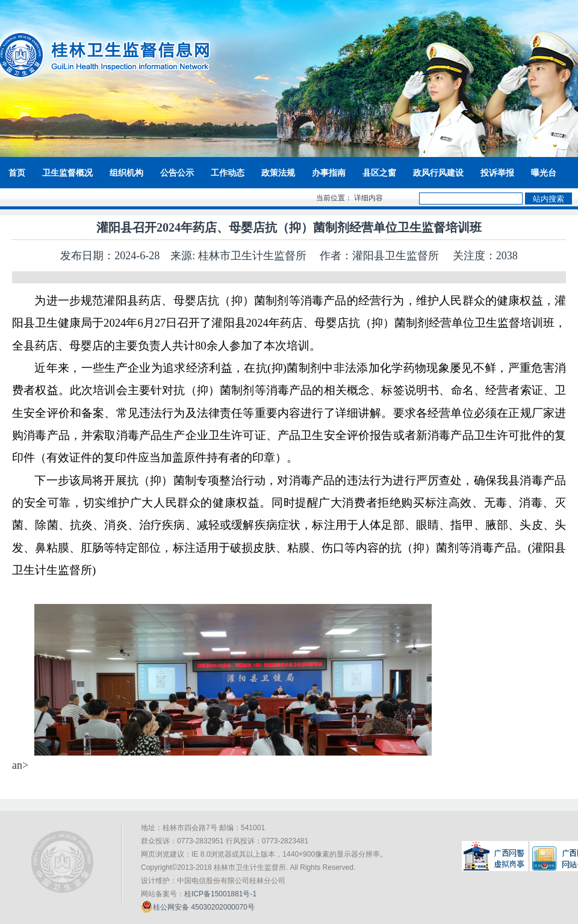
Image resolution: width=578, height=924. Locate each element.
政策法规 (278, 173)
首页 (17, 173)
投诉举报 (497, 173)
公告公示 (177, 173)
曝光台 (544, 173)
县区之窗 (379, 173)
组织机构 (126, 173)
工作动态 (228, 173)
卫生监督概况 (67, 173)
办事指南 (329, 173)
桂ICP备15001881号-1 (220, 894)
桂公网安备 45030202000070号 (198, 907)
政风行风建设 (438, 173)
